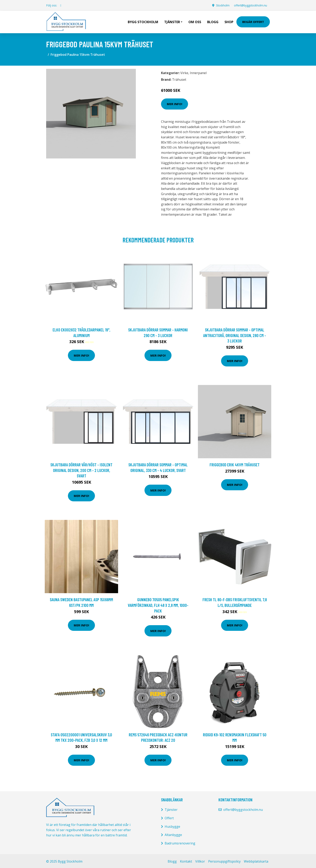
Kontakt (186, 860)
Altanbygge (173, 834)
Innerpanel (198, 72)
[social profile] (61, 5)
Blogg (213, 21)
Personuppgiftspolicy (224, 860)
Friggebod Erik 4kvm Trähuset (235, 464)
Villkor (200, 860)
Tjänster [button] (172, 21)
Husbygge (172, 826)
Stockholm (221, 5)
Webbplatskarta (256, 860)
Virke (184, 72)
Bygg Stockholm (143, 21)
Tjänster (171, 809)
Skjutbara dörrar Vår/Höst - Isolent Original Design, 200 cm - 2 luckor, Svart (81, 469)
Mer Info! (175, 103)
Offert (169, 817)
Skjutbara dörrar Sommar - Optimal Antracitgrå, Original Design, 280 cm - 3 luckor (235, 334)
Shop (229, 21)
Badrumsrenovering (180, 842)
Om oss (195, 21)
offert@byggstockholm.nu (250, 5)
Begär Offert (253, 21)
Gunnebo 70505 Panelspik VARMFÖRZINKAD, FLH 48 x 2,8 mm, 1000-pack (158, 604)
